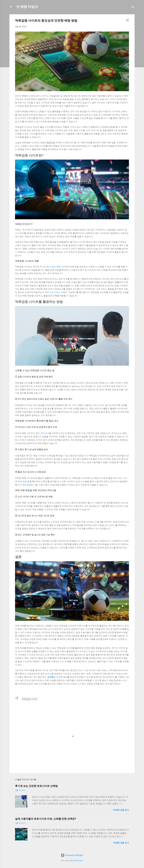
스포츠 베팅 (55, 267)
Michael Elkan (78, 861)
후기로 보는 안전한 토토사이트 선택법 (36, 786)
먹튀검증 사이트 (30, 699)
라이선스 (45, 433)
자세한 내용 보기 (121, 810)
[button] (127, 21)
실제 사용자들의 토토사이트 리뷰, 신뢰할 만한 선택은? (46, 819)
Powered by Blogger (72, 855)
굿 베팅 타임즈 (27, 7)
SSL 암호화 (28, 485)
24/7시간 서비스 (53, 292)
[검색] (133, 8)
